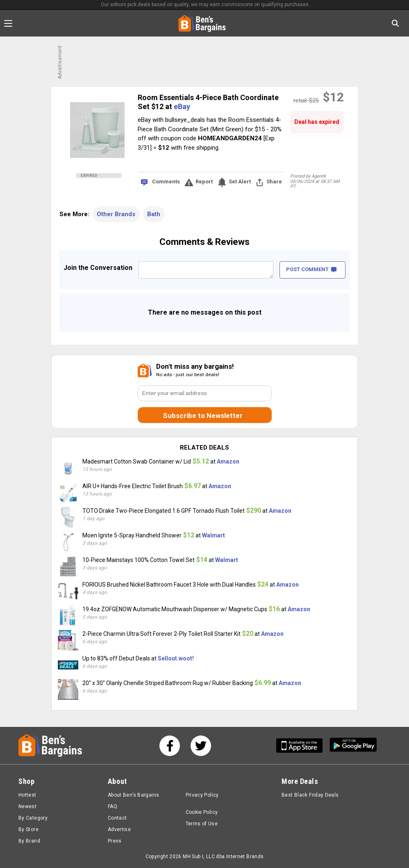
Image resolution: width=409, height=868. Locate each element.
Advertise (119, 829)
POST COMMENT (311, 269)
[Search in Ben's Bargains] (395, 23)
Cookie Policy (202, 812)
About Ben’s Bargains (133, 795)
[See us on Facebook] (170, 746)
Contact (117, 818)
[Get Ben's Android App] (353, 746)
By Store (28, 829)
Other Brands (116, 214)
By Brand (29, 841)
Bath (154, 214)
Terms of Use (202, 824)
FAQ (112, 806)
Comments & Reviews (204, 242)
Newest (27, 806)
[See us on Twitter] (201, 746)
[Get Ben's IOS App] (302, 746)
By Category (33, 818)
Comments (166, 182)
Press (115, 841)
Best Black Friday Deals (310, 795)
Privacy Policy (202, 795)
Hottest (27, 795)
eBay (182, 106)
